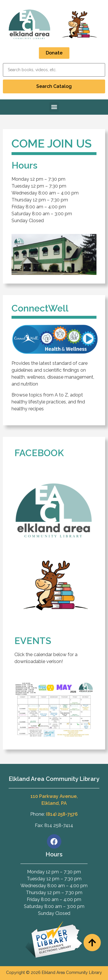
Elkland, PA (54, 803)
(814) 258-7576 (62, 814)
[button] (54, 107)
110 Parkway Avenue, (54, 796)
